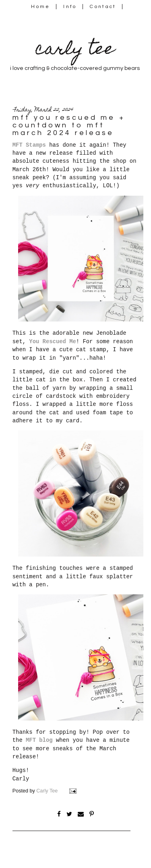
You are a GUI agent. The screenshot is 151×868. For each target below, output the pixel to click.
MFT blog (39, 740)
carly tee (75, 50)
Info (70, 7)
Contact (103, 7)
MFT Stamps (29, 145)
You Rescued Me (52, 342)
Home (40, 7)
